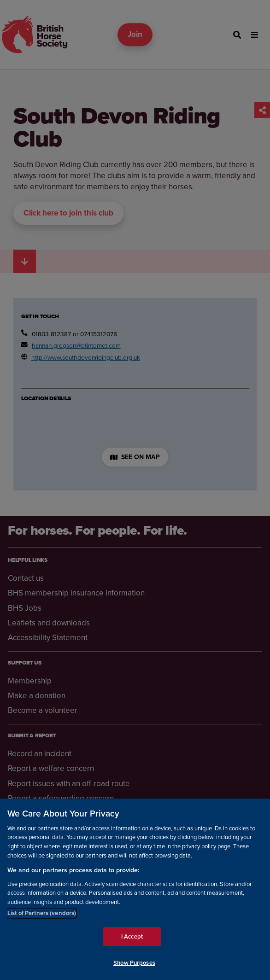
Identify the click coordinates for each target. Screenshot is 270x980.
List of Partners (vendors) (42, 913)
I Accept (132, 937)
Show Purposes (134, 963)
